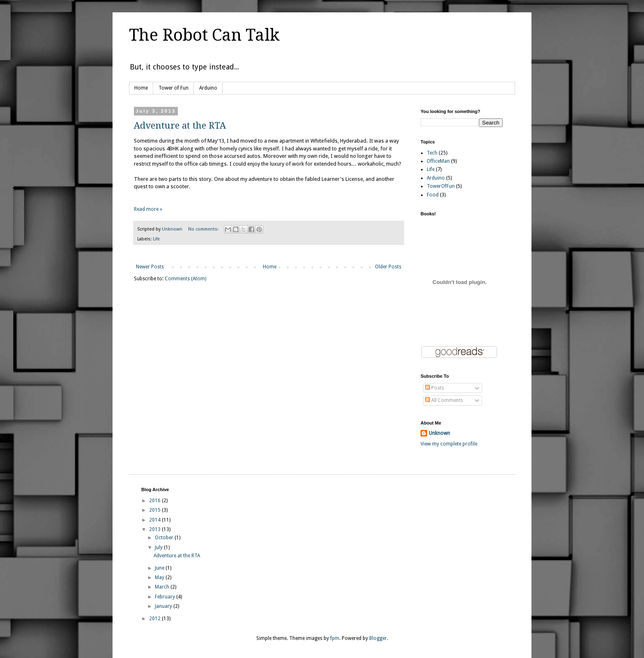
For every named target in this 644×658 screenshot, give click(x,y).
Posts (435, 388)
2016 (155, 501)
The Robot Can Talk (204, 35)
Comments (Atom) (185, 279)
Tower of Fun (174, 88)
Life (156, 239)
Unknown (439, 433)
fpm (335, 638)
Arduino (208, 88)
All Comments (444, 400)
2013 (155, 529)
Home (141, 88)
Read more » (148, 209)
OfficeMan (438, 161)
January (164, 606)
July (159, 547)
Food (433, 195)
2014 (155, 520)
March (163, 587)
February (166, 597)
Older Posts (388, 267)
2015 (155, 510)
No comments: (204, 229)
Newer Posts (150, 267)
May (160, 577)
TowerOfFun (441, 186)
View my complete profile (449, 444)
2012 (155, 619)
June (160, 568)
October (165, 538)
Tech (432, 153)
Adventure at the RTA (180, 126)
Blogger (378, 638)
